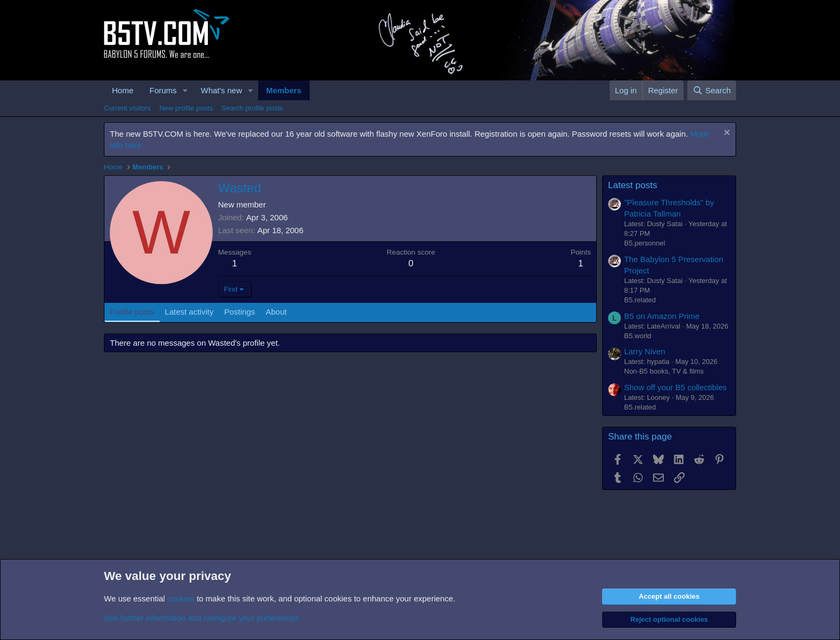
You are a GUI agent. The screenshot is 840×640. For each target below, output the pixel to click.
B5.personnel (645, 243)
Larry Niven (645, 351)
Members (284, 90)
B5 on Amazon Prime (662, 316)
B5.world (638, 336)
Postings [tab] (239, 312)
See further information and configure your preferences (201, 618)
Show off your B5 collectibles (676, 387)
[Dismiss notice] (726, 134)
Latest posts (633, 185)
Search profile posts (252, 108)
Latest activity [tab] (189, 312)
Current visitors (127, 108)
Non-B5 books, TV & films (664, 371)
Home (123, 90)
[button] (185, 90)
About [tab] (276, 312)
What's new (222, 90)
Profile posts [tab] (132, 312)
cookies (181, 598)
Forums (163, 90)
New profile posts (186, 108)
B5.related (640, 300)
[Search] (712, 90)
